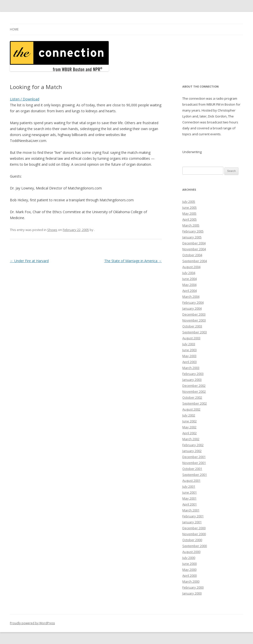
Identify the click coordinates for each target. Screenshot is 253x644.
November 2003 (194, 320)
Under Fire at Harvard (29, 261)
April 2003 (190, 362)
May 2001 (189, 498)
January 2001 (192, 522)
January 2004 (192, 308)
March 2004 (191, 297)
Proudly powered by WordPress (32, 623)
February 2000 (193, 587)
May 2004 (189, 285)
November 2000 (194, 534)
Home (14, 29)
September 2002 (195, 403)
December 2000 (194, 528)
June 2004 (190, 279)
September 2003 (195, 332)
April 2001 (190, 504)
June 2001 (190, 492)
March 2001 (191, 510)
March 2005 (191, 225)
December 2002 (194, 386)
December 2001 (194, 457)
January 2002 (192, 451)
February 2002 (193, 445)
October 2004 (192, 255)
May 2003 (189, 356)
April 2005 (190, 219)
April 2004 (190, 291)
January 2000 (192, 593)
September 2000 (195, 546)
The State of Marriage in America (133, 261)
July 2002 (189, 415)
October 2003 (192, 326)
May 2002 (189, 427)
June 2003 (190, 350)
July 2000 (189, 558)
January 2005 (192, 237)
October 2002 (192, 397)
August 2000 (191, 552)
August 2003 (191, 338)
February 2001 (193, 516)
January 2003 (192, 380)
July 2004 (189, 273)
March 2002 (191, 439)
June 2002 (190, 421)
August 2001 (191, 481)
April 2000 (190, 575)
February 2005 (193, 231)
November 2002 (194, 391)
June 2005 (190, 207)
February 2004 (193, 302)
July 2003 (189, 344)
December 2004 (194, 243)
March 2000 (191, 581)
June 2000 (190, 564)
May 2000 (189, 570)
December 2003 (194, 314)
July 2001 (189, 486)
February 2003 (193, 374)
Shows (52, 230)
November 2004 (194, 249)
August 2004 (191, 267)
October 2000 (192, 540)
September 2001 (195, 475)
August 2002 (191, 409)
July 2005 (189, 202)
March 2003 (191, 368)
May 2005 (189, 213)
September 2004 (195, 261)
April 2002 (190, 433)
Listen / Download (25, 99)
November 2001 (194, 463)
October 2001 (192, 469)
